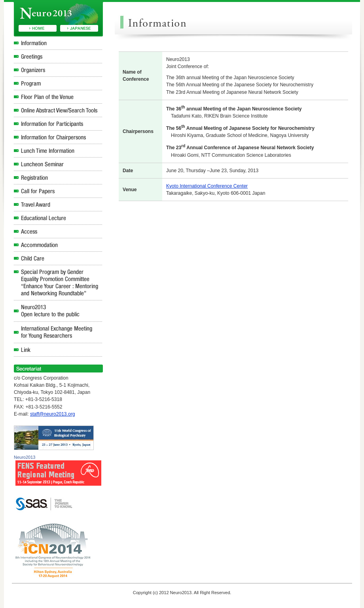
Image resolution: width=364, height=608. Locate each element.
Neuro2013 (25, 457)
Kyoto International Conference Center (207, 186)
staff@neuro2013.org (52, 414)
